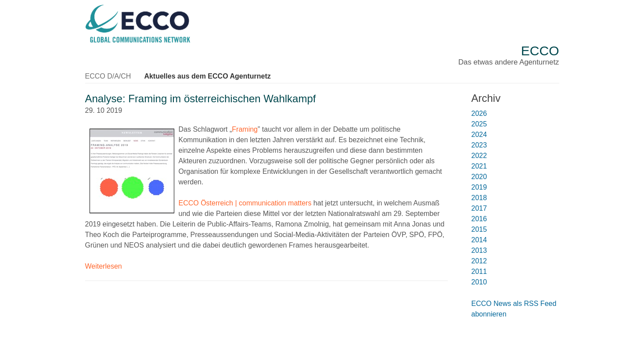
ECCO (540, 51)
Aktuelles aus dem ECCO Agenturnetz (207, 76)
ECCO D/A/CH (108, 76)
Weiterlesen (104, 266)
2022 (479, 156)
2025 (479, 124)
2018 (479, 198)
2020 (479, 177)
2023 (479, 145)
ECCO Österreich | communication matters (245, 203)
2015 (479, 229)
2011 (479, 271)
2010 (479, 282)
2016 (479, 219)
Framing (245, 129)
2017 (479, 208)
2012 (479, 261)
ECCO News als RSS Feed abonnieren (514, 309)
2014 (479, 240)
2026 (479, 113)
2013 (479, 250)
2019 (479, 187)
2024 (479, 135)
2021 (479, 166)
